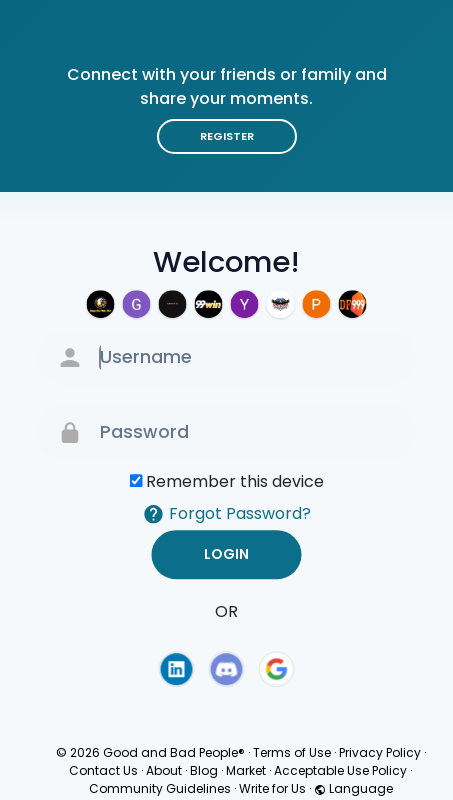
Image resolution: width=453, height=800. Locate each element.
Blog (204, 770)
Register (227, 136)
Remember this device (235, 481)
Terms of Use (292, 752)
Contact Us (103, 770)
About (164, 770)
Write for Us (272, 788)
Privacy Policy (380, 752)
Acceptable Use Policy (340, 770)
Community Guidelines (160, 788)
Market (246, 770)
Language (353, 788)
